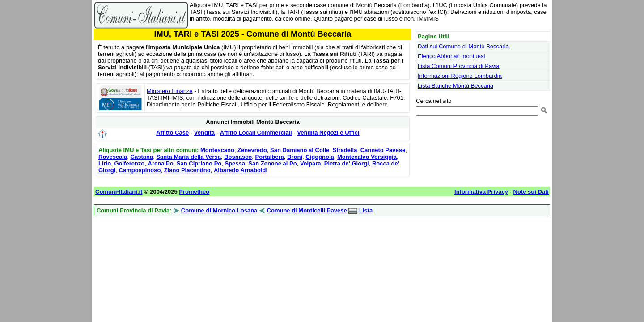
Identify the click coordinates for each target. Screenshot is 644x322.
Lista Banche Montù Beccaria (455, 86)
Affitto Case (172, 133)
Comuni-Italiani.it (119, 192)
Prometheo (194, 192)
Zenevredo (252, 150)
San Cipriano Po (199, 163)
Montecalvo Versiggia (367, 157)
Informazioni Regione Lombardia (460, 76)
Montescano (217, 150)
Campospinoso (140, 170)
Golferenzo (129, 163)
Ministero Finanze (170, 91)
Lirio (105, 163)
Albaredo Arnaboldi (241, 170)
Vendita (204, 133)
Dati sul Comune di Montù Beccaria (463, 46)
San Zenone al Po (272, 163)
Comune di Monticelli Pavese (307, 210)
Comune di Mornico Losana (219, 210)
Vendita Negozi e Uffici (328, 133)
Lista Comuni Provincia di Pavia (459, 66)
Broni (295, 157)
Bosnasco (238, 157)
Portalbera (270, 157)
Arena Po (161, 163)
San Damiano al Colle (300, 150)
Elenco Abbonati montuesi (451, 56)
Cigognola (320, 157)
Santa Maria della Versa (189, 157)
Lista (366, 210)
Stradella (345, 150)
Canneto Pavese (383, 150)
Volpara (311, 163)
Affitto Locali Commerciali (256, 133)
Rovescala (113, 157)
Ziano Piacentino (187, 170)
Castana (142, 157)
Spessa (235, 163)
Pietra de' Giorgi (347, 163)
